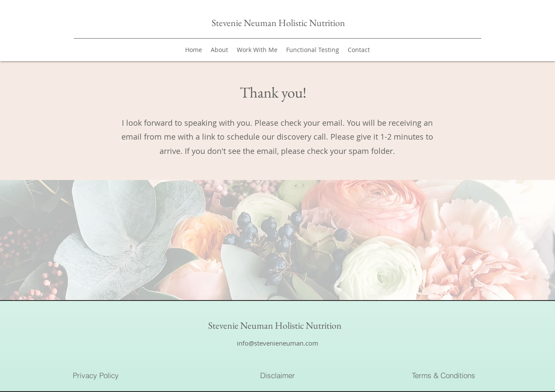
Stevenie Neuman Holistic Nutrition (279, 23)
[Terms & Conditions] (444, 375)
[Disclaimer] (277, 375)
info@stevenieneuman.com (277, 343)
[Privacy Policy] (96, 375)
